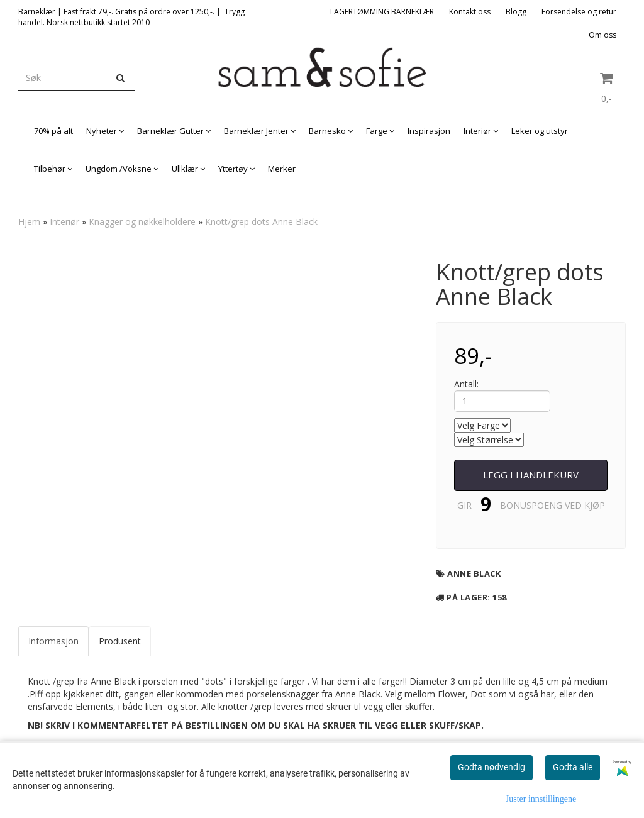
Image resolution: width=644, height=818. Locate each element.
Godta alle (573, 767)
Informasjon (53, 641)
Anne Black (474, 573)
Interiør (64, 222)
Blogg (516, 12)
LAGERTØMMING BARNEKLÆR (382, 12)
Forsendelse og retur (579, 12)
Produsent (120, 641)
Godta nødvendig (491, 767)
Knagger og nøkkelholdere (142, 222)
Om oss (602, 35)
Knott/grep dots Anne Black (261, 222)
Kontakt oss (470, 12)
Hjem (29, 222)
